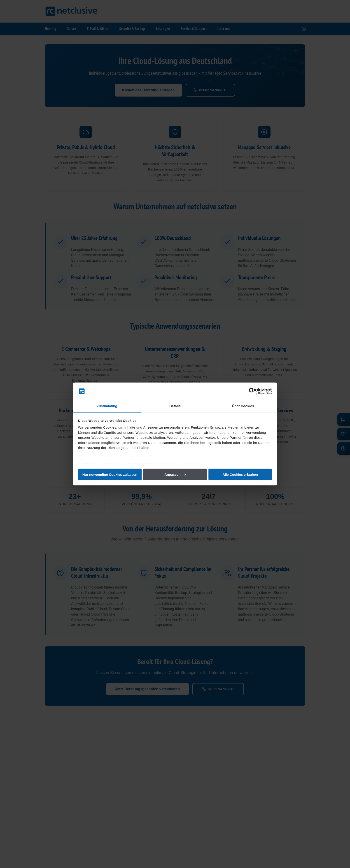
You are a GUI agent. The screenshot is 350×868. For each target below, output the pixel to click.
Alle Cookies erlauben (240, 474)
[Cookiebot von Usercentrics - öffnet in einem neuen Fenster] (252, 391)
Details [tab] (175, 406)
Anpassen (175, 474)
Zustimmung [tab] (107, 406)
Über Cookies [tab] (243, 406)
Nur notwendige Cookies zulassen (110, 474)
